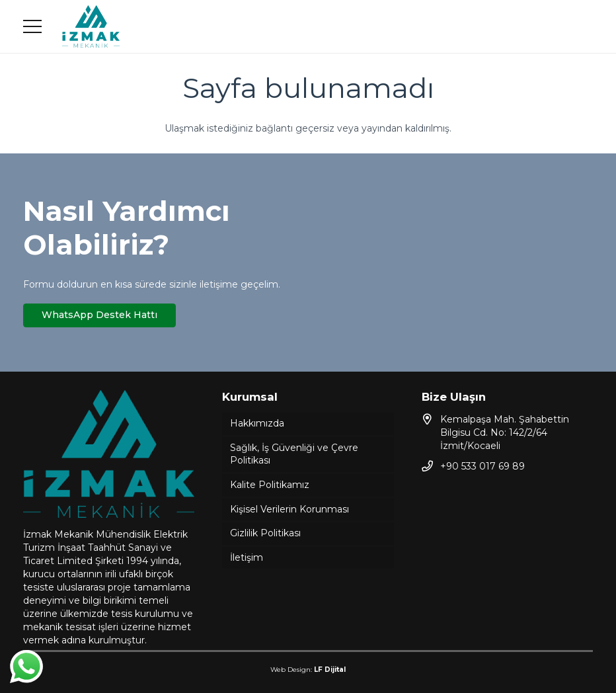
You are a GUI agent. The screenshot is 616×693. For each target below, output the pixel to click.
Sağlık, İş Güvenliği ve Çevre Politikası (294, 454)
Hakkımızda (257, 423)
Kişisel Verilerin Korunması (289, 509)
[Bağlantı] (91, 27)
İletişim (247, 557)
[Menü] (32, 26)
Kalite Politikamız (270, 485)
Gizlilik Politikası (265, 533)
